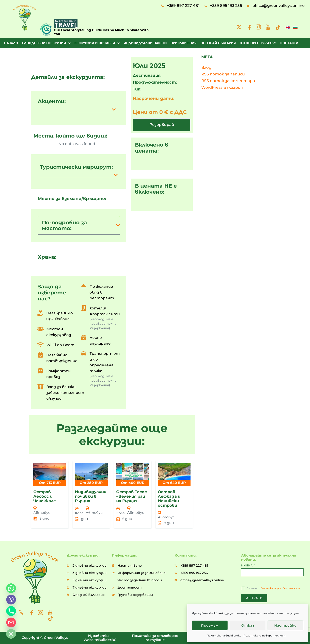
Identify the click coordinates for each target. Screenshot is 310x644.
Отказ (248, 625)
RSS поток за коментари (228, 81)
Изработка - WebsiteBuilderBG (100, 638)
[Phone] (11, 611)
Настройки (285, 625)
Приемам (210, 625)
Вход (206, 67)
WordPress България (222, 87)
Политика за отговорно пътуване (155, 638)
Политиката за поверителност (280, 588)
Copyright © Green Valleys (45, 638)
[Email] (11, 622)
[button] (79, 109)
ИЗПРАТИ (254, 598)
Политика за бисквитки (224, 636)
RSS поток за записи (223, 74)
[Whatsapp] (11, 588)
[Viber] (11, 600)
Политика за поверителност (265, 636)
